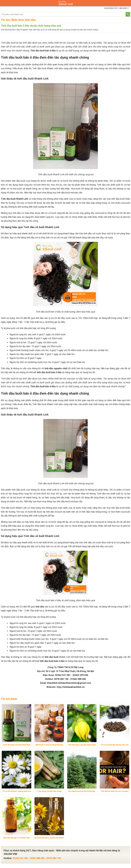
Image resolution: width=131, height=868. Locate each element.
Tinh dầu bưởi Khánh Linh (14, 199)
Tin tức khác (9, 699)
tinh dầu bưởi (51, 657)
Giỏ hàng (128, 3)
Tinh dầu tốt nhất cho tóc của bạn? (115, 791)
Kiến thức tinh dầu (24, 20)
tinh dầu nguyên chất (56, 368)
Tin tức (6, 20)
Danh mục (3, 3)
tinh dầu (40, 607)
